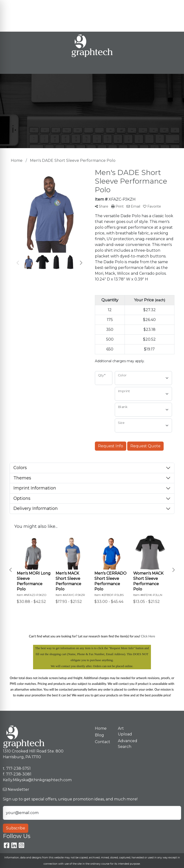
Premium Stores (20, 16)
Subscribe (16, 828)
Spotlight (14, 26)
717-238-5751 (159, 5)
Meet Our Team (35, 5)
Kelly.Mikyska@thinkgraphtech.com (139, 16)
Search (113, 5)
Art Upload (50, 16)
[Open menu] (174, 67)
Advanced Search (126, 744)
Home (10, 5)
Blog (58, 5)
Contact (71, 16)
